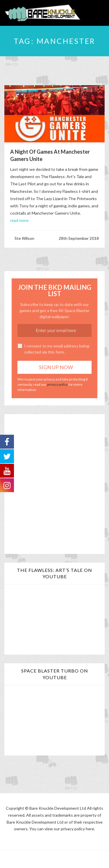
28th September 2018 (79, 238)
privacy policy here (77, 829)
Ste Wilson (24, 238)
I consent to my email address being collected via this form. (53, 349)
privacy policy (57, 384)
